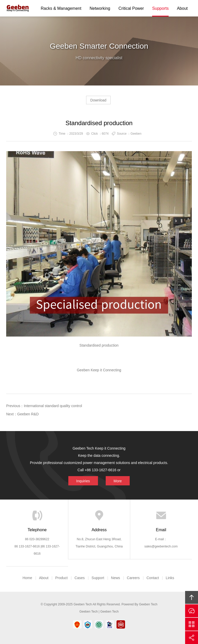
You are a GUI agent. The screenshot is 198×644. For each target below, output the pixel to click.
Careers (133, 578)
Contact (153, 578)
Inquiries (94, 470)
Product (61, 578)
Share (192, 638)
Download (98, 100)
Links (170, 578)
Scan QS (192, 624)
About (182, 8)
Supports (160, 8)
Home (27, 578)
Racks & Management (61, 8)
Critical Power (131, 8)
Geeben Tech (18, 8)
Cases (80, 578)
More (105, 470)
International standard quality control (53, 406)
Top (192, 597)
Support (98, 578)
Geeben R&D (28, 414)
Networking (100, 8)
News (116, 578)
